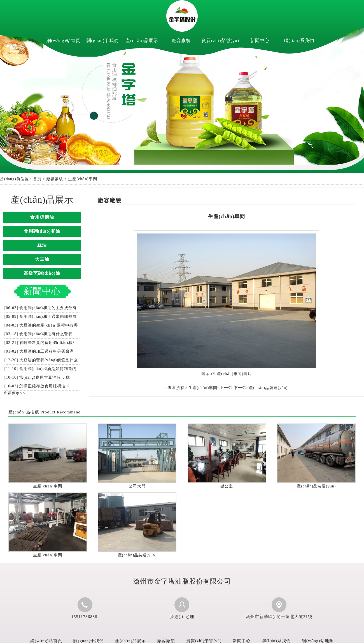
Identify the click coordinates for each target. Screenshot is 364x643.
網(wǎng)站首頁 (63, 41)
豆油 (42, 245)
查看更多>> (14, 393)
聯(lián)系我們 (299, 41)
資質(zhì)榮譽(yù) (220, 41)
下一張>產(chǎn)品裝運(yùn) (261, 388)
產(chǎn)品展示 (142, 41)
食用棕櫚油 (42, 217)
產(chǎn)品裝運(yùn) (316, 486)
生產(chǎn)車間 (48, 486)
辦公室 (227, 486)
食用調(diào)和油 (42, 231)
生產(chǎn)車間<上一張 (210, 388)
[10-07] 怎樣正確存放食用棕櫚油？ (38, 386)
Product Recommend (60, 412)
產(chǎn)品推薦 (24, 412)
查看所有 (176, 388)
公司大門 (137, 486)
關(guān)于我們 (103, 41)
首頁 (37, 179)
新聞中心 (260, 41)
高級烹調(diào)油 (42, 273)
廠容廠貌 (181, 41)
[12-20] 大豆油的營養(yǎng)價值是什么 (41, 360)
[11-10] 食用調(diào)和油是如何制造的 (40, 369)
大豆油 (42, 259)
